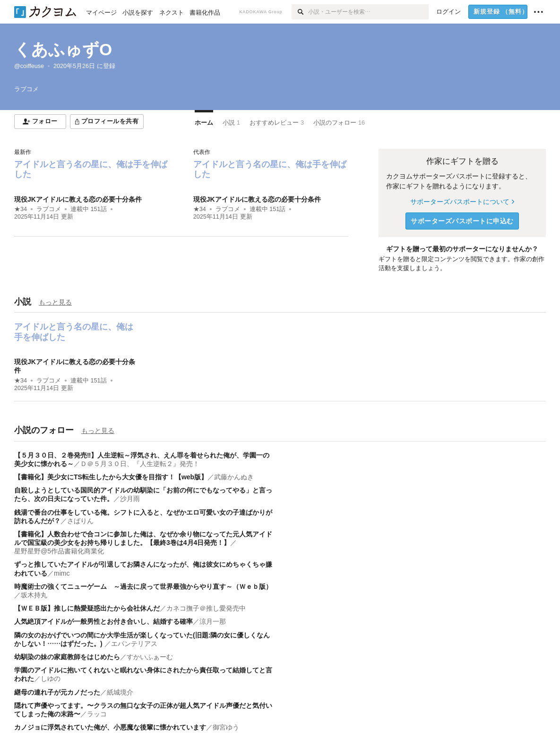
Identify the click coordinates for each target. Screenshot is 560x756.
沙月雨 (130, 499)
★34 (21, 209)
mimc (62, 573)
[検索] (300, 12)
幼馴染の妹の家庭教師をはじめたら (67, 657)
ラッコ (97, 714)
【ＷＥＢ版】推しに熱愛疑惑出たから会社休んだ (87, 608)
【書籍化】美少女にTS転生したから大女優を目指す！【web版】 (111, 477)
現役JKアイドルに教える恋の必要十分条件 (78, 199)
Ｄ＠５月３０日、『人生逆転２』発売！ (140, 464)
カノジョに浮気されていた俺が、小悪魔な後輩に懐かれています (110, 727)
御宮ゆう (226, 727)
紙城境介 (120, 692)
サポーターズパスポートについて (462, 202)
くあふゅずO (63, 49)
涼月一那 (213, 621)
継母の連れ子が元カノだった (57, 692)
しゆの (51, 679)
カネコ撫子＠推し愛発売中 (206, 608)
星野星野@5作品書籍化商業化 (59, 551)
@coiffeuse (29, 66)
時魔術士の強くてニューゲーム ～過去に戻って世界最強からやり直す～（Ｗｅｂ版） (143, 586)
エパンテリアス (134, 644)
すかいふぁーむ (150, 657)
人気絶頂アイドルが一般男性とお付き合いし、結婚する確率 (103, 621)
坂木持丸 (34, 595)
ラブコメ (49, 209)
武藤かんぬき (234, 477)
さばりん (80, 521)
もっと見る (55, 302)
